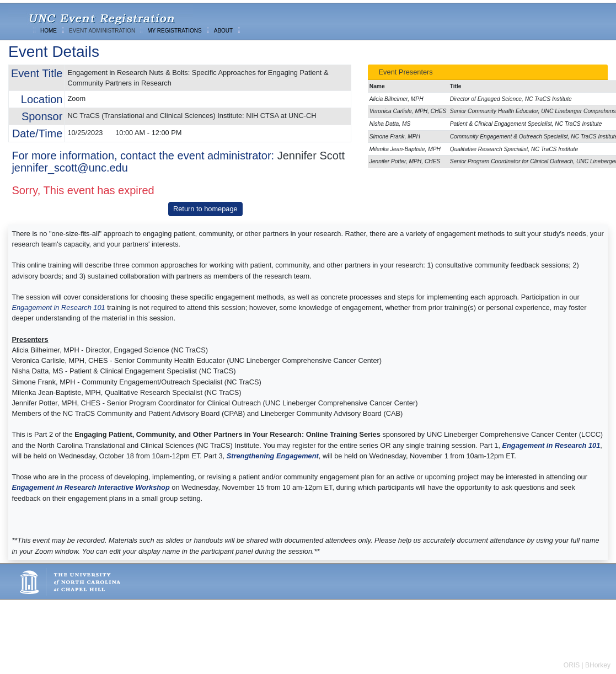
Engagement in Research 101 (58, 307)
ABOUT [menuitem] (223, 31)
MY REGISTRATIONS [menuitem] (175, 31)
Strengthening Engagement (273, 456)
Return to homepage (205, 209)
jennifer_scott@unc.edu (69, 168)
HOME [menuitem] (49, 31)
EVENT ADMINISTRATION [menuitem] (102, 31)
